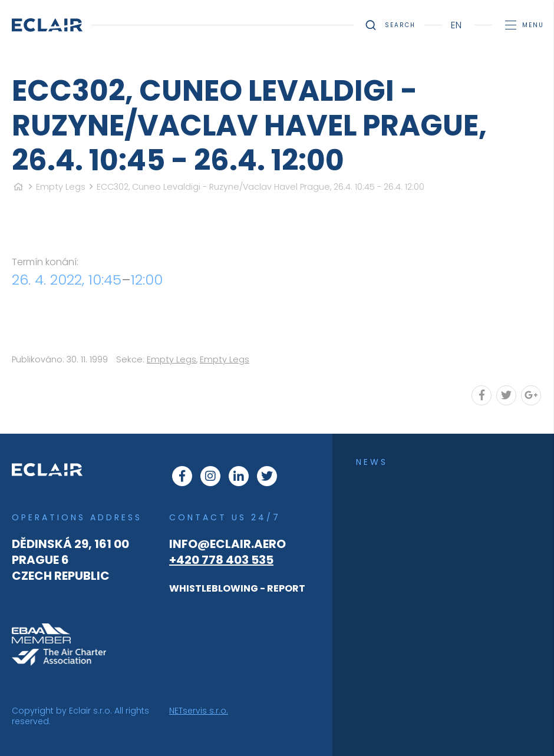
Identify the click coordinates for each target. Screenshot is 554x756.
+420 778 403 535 (221, 560)
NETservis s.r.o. (199, 711)
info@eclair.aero (227, 544)
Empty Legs (61, 187)
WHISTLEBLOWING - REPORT (237, 588)
